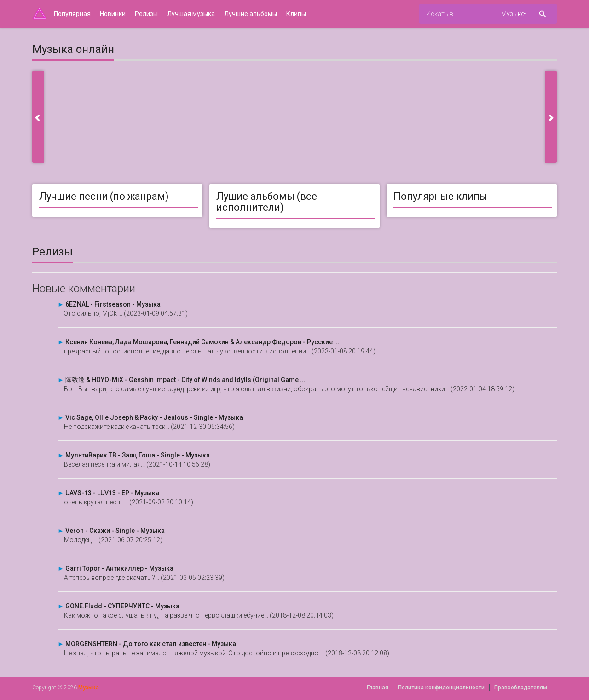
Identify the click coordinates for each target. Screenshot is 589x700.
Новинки (113, 14)
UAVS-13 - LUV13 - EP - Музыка (112, 493)
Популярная (72, 14)
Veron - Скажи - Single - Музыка (115, 531)
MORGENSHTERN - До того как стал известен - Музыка (151, 644)
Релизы (146, 14)
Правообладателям (521, 688)
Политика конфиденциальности (441, 688)
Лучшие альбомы (251, 14)
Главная (378, 688)
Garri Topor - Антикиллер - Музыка (119, 568)
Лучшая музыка (191, 14)
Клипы (296, 14)
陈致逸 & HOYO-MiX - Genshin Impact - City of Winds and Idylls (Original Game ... (185, 380)
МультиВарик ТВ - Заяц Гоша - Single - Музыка (138, 455)
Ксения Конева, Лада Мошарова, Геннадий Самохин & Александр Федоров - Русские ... (202, 342)
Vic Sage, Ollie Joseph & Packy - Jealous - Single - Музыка (154, 417)
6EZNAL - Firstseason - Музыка (113, 304)
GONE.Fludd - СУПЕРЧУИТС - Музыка (122, 606)
